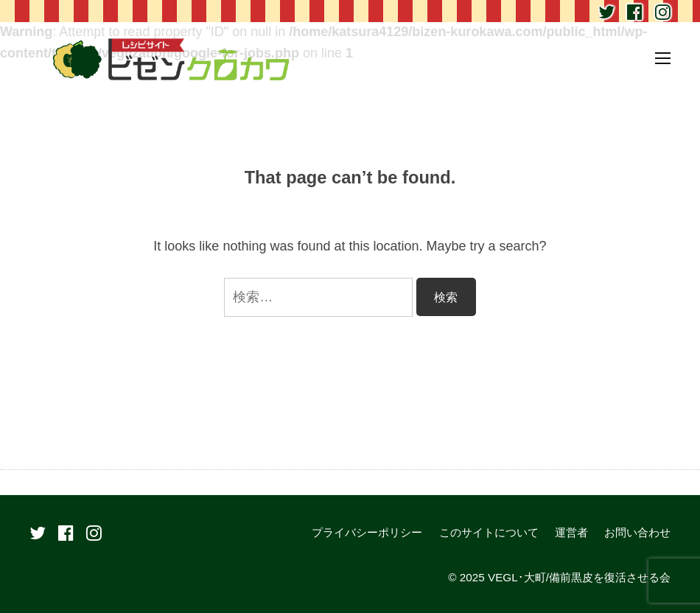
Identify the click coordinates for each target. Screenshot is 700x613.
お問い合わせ (637, 532)
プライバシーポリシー (367, 532)
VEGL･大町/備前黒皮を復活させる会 (579, 577)
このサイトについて (489, 532)
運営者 (571, 532)
